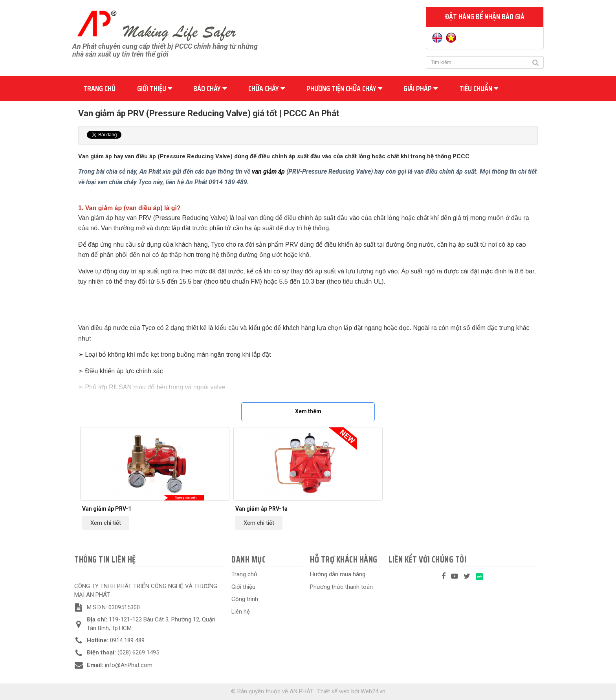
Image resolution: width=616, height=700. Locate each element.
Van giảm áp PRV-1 (107, 509)
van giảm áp (268, 171)
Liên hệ (241, 612)
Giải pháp (421, 88)
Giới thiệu (155, 88)
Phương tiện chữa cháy (344, 88)
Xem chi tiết (106, 523)
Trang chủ (99, 88)
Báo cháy (210, 88)
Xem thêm (308, 411)
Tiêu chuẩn (479, 88)
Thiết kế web (333, 691)
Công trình (245, 599)
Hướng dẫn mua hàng (338, 574)
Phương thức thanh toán (341, 587)
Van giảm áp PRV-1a (261, 509)
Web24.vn (373, 691)
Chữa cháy (267, 88)
